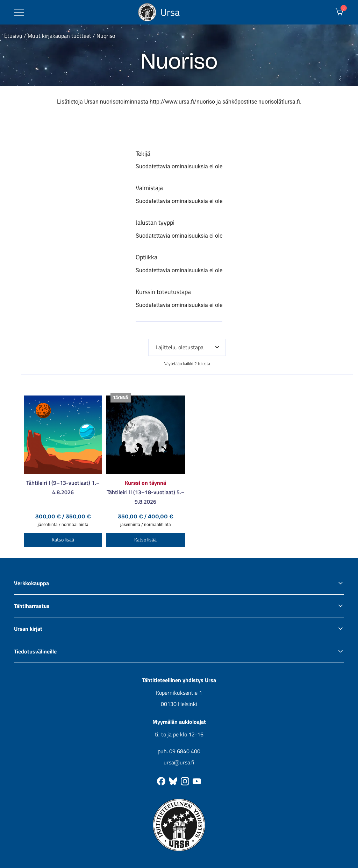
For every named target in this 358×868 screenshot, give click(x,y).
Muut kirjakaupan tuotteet (59, 36)
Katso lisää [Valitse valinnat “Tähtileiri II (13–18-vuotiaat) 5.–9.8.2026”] (145, 540)
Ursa (170, 12)
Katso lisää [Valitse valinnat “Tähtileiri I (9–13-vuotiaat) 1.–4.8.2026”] (63, 540)
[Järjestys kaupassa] (187, 347)
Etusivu (13, 36)
